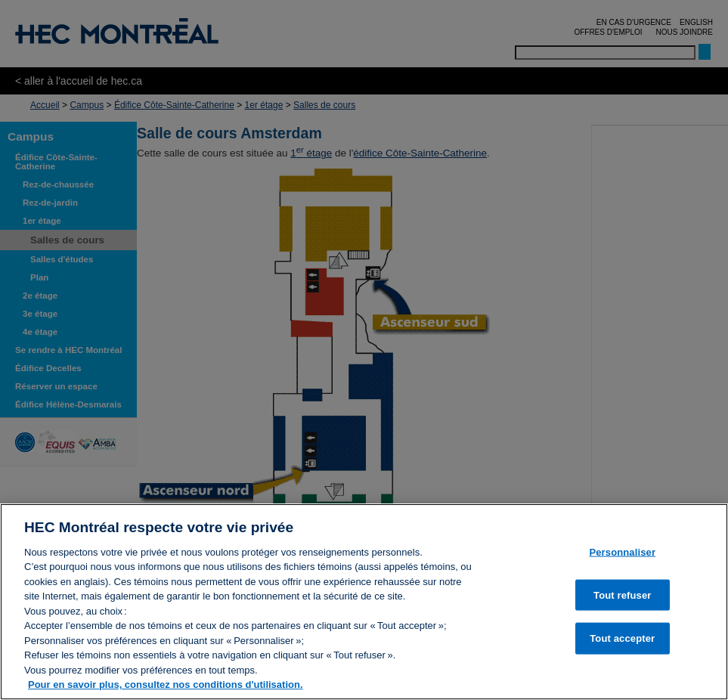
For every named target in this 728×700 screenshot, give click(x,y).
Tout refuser (622, 595)
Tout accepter (622, 638)
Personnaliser (622, 552)
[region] (364, 602)
